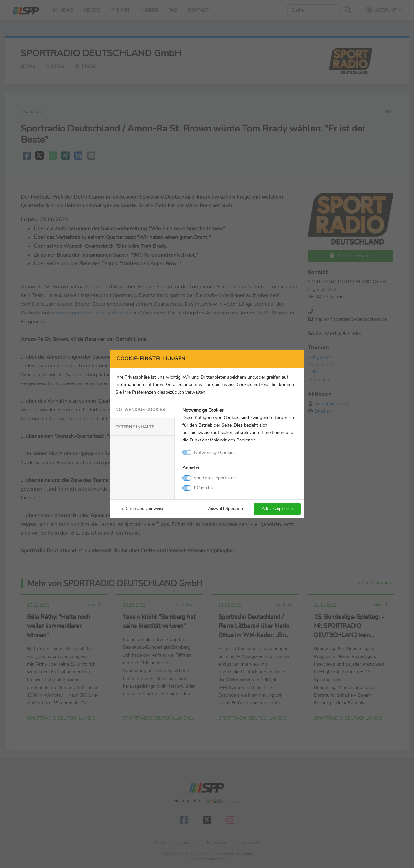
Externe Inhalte (135, 427)
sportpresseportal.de (215, 478)
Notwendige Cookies (140, 410)
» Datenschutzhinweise (143, 509)
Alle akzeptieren (277, 509)
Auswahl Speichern (226, 509)
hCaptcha (203, 488)
